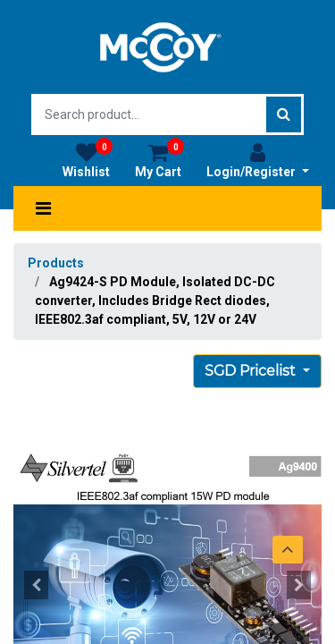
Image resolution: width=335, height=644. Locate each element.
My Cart (159, 160)
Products (56, 263)
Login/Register (258, 160)
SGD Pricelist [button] (252, 371)
